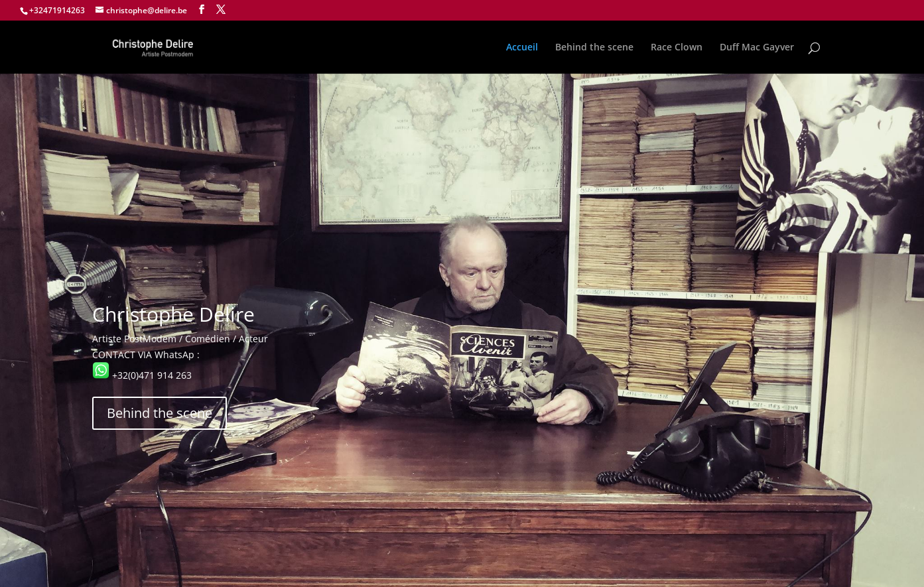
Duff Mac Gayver (757, 48)
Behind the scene (594, 48)
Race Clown (677, 48)
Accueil (522, 48)
